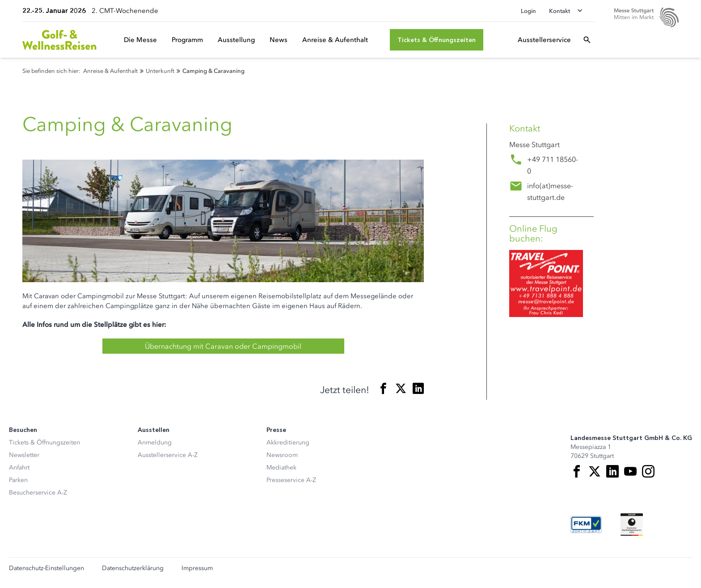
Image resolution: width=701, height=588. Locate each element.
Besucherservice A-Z (38, 493)
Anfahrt (19, 467)
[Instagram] (648, 471)
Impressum (197, 568)
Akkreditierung (288, 442)
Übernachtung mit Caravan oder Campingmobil (223, 346)
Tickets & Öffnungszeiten (44, 442)
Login (528, 11)
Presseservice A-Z (291, 480)
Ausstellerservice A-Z (168, 455)
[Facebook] (577, 471)
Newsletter (24, 455)
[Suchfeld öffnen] (587, 40)
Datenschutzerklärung (133, 568)
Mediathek (281, 467)
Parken (18, 480)
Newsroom (282, 455)
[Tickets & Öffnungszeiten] (437, 40)
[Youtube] (630, 471)
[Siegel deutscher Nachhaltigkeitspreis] (632, 525)
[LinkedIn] (612, 471)
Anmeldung (155, 442)
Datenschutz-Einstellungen (46, 568)
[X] (595, 471)
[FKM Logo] (586, 525)
